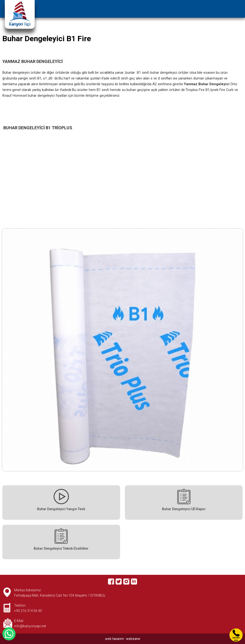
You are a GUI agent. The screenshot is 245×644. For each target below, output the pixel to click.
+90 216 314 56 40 (28, 611)
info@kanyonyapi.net (30, 626)
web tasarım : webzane (123, 639)
